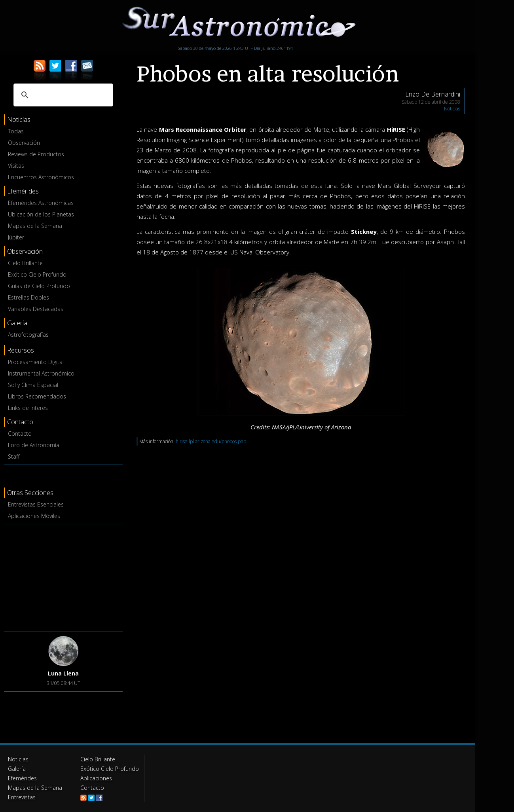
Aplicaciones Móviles (34, 516)
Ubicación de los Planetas (41, 214)
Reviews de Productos (36, 154)
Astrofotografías (28, 335)
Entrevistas (22, 797)
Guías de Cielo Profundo (39, 286)
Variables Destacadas (36, 309)
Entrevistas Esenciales (36, 504)
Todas (16, 131)
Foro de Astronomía (34, 445)
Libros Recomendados (37, 396)
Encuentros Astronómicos (41, 177)
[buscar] (62, 95)
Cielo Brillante (25, 263)
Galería (17, 769)
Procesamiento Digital (36, 362)
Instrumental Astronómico (41, 373)
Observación (24, 143)
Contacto (20, 434)
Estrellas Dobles (28, 297)
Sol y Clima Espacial (33, 385)
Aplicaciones (96, 778)
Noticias (452, 109)
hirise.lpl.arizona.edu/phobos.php (211, 441)
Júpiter (16, 237)
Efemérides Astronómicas (41, 203)
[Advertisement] (63, 577)
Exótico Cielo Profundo (37, 274)
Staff (14, 456)
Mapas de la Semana (35, 226)
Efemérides (22, 778)
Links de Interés (28, 408)
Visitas (16, 166)
